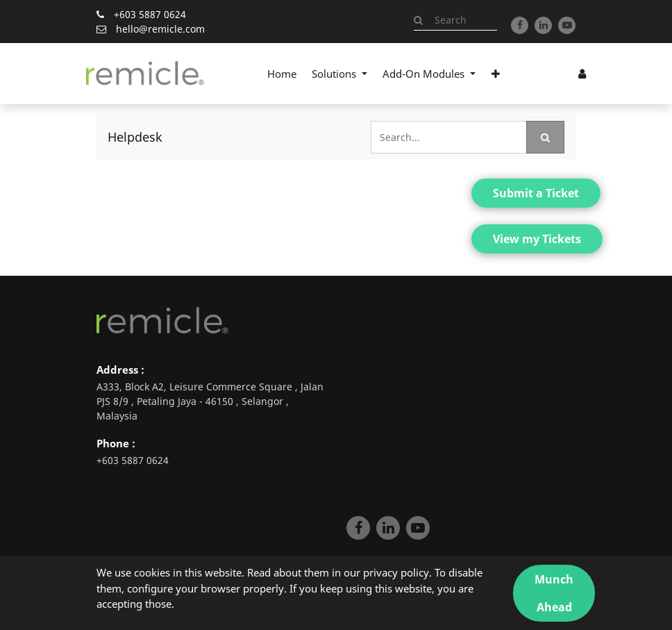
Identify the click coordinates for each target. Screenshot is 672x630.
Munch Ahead (554, 593)
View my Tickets (537, 239)
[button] (495, 74)
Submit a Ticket (536, 193)
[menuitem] (282, 74)
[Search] (545, 137)
